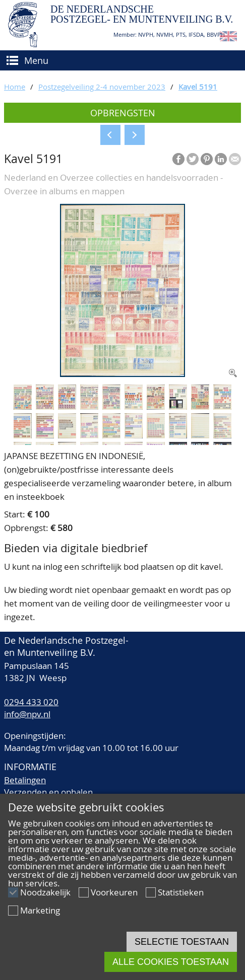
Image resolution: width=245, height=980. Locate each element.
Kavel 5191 (198, 87)
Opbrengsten (123, 113)
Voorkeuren (114, 892)
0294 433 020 (31, 702)
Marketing (40, 910)
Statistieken (181, 892)
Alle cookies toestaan (171, 962)
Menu (36, 60)
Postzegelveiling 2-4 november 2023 (102, 87)
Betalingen (25, 780)
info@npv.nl (27, 714)
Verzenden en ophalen (48, 792)
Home (15, 87)
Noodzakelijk (45, 892)
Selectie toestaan (182, 942)
